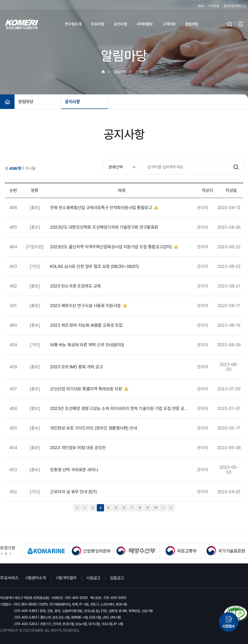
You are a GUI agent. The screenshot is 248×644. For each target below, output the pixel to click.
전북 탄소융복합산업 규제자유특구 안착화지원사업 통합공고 (104, 208)
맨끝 (171, 508)
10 (155, 508)
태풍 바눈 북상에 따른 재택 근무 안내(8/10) (87, 345)
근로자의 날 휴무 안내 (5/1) (73, 492)
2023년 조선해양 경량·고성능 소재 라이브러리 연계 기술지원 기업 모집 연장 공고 (119, 409)
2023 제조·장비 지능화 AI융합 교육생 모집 (86, 325)
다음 (163, 508)
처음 (77, 508)
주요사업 (98, 24)
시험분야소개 (35, 578)
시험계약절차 (66, 578)
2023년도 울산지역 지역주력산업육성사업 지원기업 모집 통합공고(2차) (114, 247)
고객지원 (169, 24)
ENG (201, 6)
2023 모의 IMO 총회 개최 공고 (76, 367)
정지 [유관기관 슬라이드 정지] (6, 553)
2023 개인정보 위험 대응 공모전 (78, 448)
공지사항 (72, 102)
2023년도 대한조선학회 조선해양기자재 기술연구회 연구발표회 (104, 227)
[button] (2, 553)
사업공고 (93, 578)
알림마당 (192, 24)
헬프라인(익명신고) (235, 6)
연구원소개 (73, 24)
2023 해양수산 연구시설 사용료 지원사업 (88, 306)
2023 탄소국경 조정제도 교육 (75, 286)
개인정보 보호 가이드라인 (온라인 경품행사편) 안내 (94, 428)
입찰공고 (117, 578)
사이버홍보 (145, 24)
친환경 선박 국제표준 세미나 (74, 470)
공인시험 (120, 24)
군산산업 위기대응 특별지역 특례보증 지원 (89, 389)
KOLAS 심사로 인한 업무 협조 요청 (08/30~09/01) (94, 266)
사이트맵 (214, 6)
